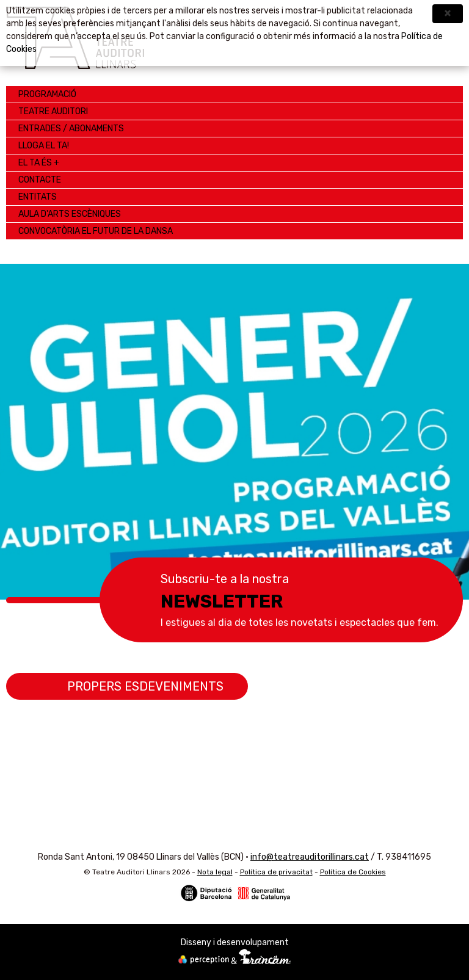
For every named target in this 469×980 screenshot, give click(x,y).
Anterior (27, 419)
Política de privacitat (276, 872)
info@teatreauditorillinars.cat (310, 857)
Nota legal (215, 872)
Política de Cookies (353, 872)
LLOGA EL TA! (44, 146)
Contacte (40, 180)
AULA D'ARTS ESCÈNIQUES (70, 214)
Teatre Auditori (53, 111)
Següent (442, 419)
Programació (47, 94)
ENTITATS (38, 197)
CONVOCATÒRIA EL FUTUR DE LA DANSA (96, 231)
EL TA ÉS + (39, 163)
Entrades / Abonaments (71, 129)
